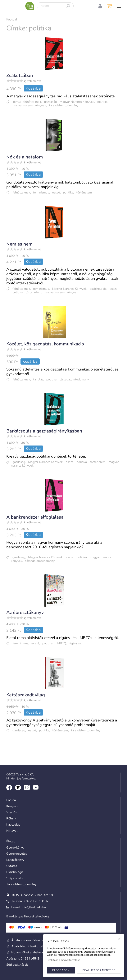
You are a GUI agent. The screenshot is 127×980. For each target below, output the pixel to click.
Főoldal (12, 19)
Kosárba (33, 88)
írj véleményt (32, 81)
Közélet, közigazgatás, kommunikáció (45, 344)
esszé (56, 193)
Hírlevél (12, 831)
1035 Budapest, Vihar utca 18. (30, 895)
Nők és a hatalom (25, 157)
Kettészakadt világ (26, 695)
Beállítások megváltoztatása (63, 960)
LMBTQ (61, 643)
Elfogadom (61, 970)
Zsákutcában (20, 75)
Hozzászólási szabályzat (25, 952)
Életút (11, 841)
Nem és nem (19, 244)
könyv (16, 102)
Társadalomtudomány (21, 884)
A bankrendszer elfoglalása (35, 517)
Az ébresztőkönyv (25, 612)
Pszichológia (15, 872)
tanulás (38, 379)
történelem (84, 193)
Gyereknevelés (17, 854)
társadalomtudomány (64, 105)
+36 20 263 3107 (36, 901)
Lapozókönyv (15, 860)
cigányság (76, 643)
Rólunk (11, 818)
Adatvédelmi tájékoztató (26, 946)
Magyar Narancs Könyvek (77, 102)
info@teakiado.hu (34, 907)
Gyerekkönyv (15, 848)
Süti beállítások (17, 965)
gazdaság (50, 102)
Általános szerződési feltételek (30, 940)
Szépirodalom (16, 878)
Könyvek (12, 806)
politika (102, 102)
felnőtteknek (32, 102)
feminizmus (41, 193)
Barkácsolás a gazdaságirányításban (44, 431)
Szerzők (12, 812)
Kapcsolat (13, 825)
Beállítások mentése (99, 970)
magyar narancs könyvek (29, 105)
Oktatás (12, 866)
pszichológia (98, 289)
